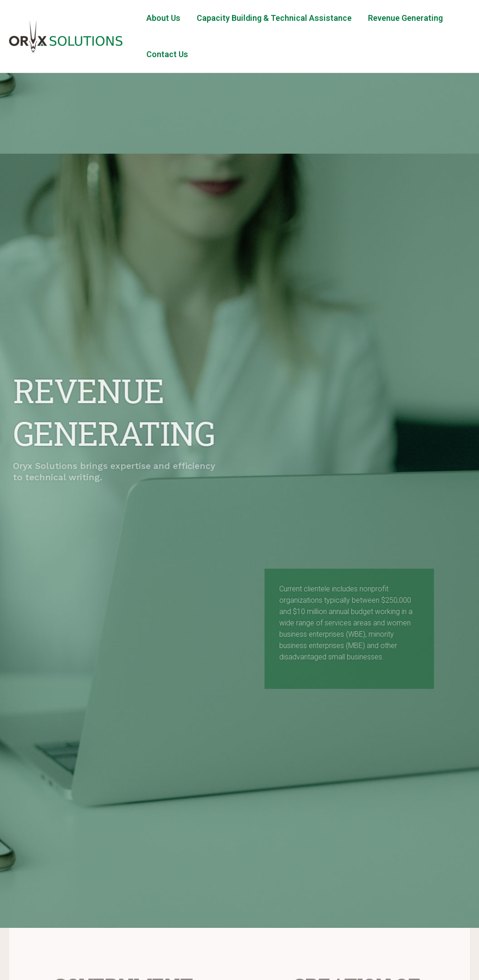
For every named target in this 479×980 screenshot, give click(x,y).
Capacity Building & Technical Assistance (274, 18)
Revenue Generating (405, 18)
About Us (163, 18)
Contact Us (167, 54)
